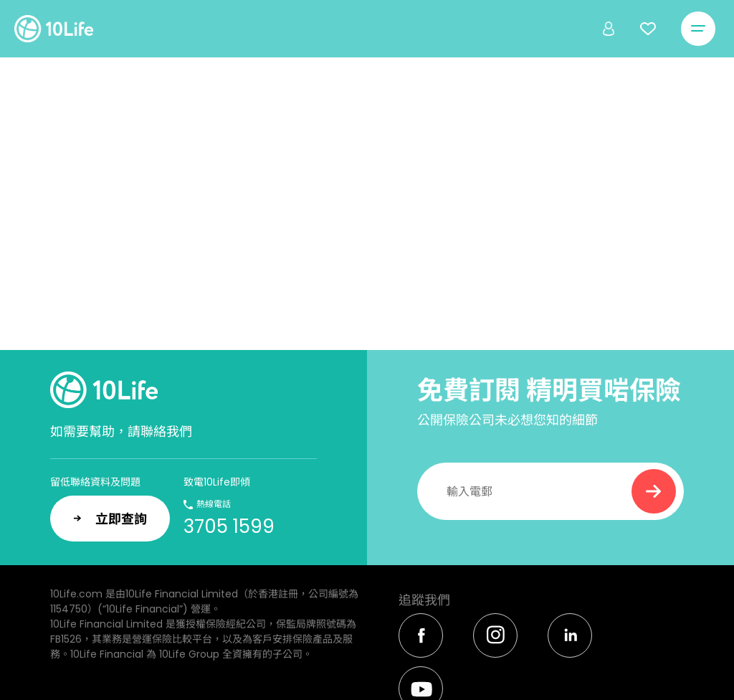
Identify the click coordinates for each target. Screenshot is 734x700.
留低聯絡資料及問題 (95, 482)
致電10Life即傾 (217, 482)
